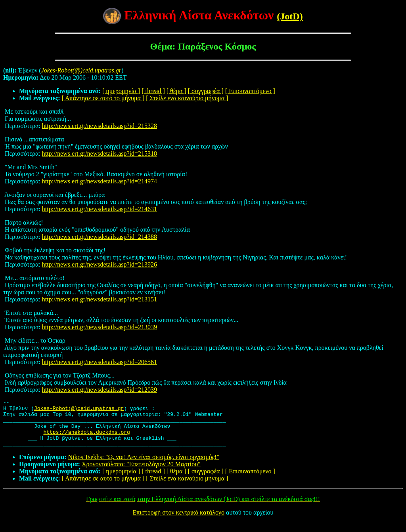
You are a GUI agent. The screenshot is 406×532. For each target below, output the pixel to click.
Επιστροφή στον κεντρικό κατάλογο (179, 522)
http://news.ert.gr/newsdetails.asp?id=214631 (100, 209)
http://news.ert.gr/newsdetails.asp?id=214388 (100, 237)
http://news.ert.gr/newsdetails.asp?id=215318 (100, 153)
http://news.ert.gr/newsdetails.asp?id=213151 (100, 299)
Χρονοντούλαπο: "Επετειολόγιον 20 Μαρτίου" (141, 474)
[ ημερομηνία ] (121, 91)
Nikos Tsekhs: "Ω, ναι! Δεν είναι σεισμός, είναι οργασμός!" (144, 466)
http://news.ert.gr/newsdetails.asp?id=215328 (100, 126)
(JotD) (290, 16)
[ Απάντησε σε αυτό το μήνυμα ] (103, 98)
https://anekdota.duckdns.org (86, 439)
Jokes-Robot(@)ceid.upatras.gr (79, 410)
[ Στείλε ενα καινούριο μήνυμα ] (187, 98)
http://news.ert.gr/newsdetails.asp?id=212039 (100, 390)
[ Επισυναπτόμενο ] (250, 91)
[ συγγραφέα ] (206, 91)
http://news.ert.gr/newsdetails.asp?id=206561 (100, 362)
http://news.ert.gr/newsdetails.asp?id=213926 (100, 264)
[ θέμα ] (176, 91)
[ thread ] (153, 91)
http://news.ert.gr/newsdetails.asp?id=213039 (100, 327)
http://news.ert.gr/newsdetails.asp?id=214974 (100, 181)
